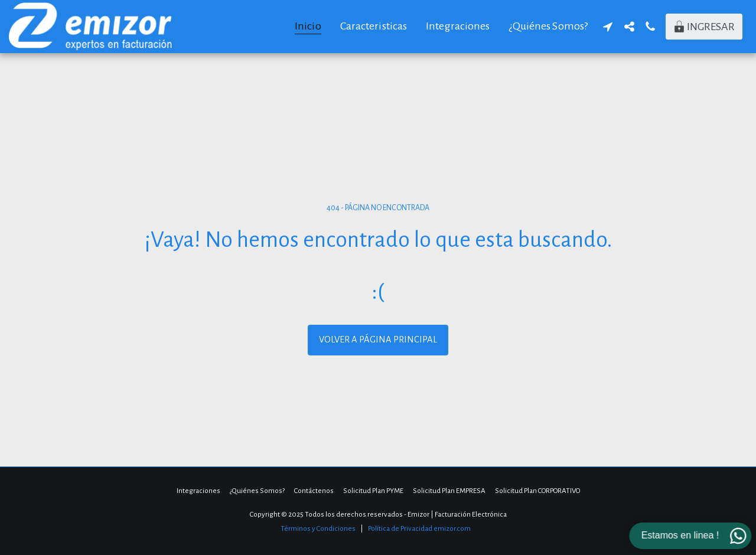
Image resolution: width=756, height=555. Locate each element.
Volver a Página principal (378, 339)
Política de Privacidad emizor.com (419, 528)
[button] (608, 27)
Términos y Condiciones (318, 528)
